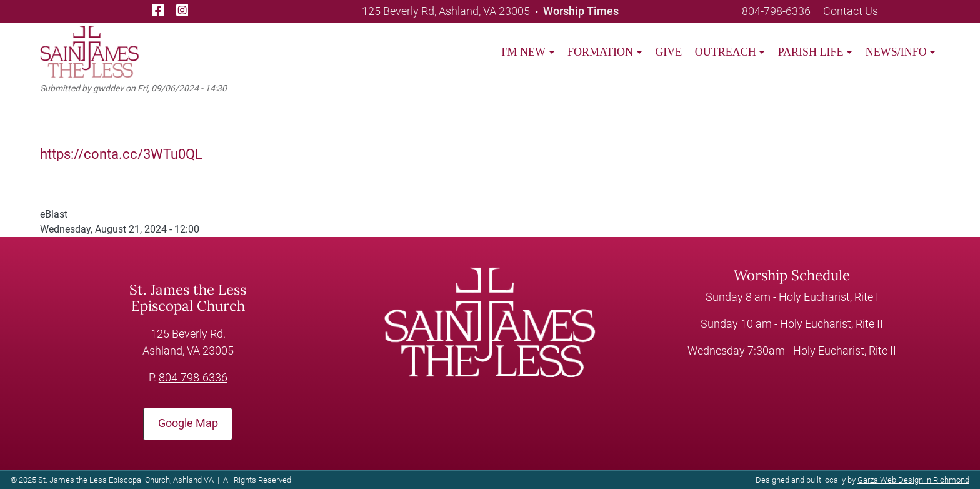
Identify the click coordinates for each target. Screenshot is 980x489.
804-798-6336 (776, 11)
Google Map (188, 423)
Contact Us (851, 11)
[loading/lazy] (89, 51)
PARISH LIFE (811, 52)
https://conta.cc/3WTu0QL (121, 154)
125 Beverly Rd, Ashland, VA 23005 (446, 11)
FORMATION (600, 52)
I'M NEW (523, 52)
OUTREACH (726, 52)
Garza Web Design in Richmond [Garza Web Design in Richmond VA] (913, 480)
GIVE (668, 52)
